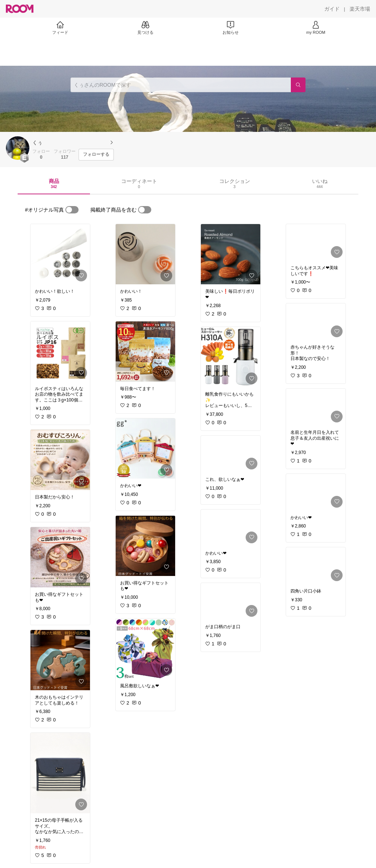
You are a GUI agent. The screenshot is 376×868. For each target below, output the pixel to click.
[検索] (298, 85)
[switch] (72, 210)
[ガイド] (332, 9)
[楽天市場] (360, 9)
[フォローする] (96, 155)
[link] (60, 254)
